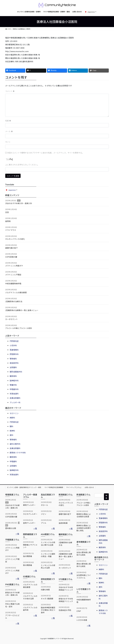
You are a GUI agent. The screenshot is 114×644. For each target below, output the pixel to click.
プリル (44, 523)
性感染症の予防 (65, 610)
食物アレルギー (29, 523)
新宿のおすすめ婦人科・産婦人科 (12, 594)
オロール (44, 505)
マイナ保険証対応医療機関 (54, 487)
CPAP (79, 611)
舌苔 (7, 212)
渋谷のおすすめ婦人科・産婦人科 (19, 203)
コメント (10, 91)
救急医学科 (14, 363)
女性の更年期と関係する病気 (84, 554)
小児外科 (13, 345)
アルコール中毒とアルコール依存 (19, 328)
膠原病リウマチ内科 (18, 453)
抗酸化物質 (45, 590)
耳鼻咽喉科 (14, 350)
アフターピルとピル (12, 617)
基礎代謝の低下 (11, 248)
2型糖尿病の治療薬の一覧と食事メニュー (22, 310)
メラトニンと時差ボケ (14, 266)
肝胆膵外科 (14, 354)
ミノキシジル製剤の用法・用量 (48, 555)
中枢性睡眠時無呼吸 (13, 284)
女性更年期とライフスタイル (84, 576)
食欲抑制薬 (63, 523)
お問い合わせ (89, 487)
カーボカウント (11, 319)
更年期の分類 (11, 528)
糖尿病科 (13, 376)
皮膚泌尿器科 (15, 398)
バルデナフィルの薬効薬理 (16, 292)
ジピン (44, 514)
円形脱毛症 (14, 341)
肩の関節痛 (27, 565)
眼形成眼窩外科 (16, 372)
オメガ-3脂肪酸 (47, 599)
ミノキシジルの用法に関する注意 (48, 544)
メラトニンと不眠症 (13, 275)
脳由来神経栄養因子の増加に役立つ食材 (48, 610)
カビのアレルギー (30, 514)
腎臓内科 (13, 385)
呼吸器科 (13, 461)
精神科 (12, 431)
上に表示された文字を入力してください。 (22, 165)
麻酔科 (12, 418)
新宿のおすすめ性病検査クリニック (66, 600)
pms (19, 201)
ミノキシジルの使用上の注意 (48, 566)
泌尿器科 (13, 367)
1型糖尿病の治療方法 (14, 301)
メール (9, 131)
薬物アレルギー (29, 505)
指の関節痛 (27, 556)
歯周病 (8, 221)
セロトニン (14, 413)
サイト (8, 142)
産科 (11, 435)
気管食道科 (14, 394)
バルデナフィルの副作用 (30, 609)
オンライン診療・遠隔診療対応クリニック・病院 (24, 487)
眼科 (11, 426)
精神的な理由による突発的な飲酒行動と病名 (84, 528)
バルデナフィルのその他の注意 (30, 597)
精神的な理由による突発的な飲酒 (84, 515)
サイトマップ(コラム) (74, 487)
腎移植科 (13, 359)
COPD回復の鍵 (11, 257)
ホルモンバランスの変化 (15, 239)
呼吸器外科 (14, 389)
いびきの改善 (82, 620)
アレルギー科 (15, 402)
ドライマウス (11, 230)
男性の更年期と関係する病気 (84, 565)
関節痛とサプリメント (30, 546)
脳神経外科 (14, 380)
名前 (8, 121)
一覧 (17, 534)
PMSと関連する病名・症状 (12, 605)
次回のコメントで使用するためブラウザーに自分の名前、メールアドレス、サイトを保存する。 (45, 153)
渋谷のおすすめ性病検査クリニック (66, 588)
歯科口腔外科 (15, 444)
